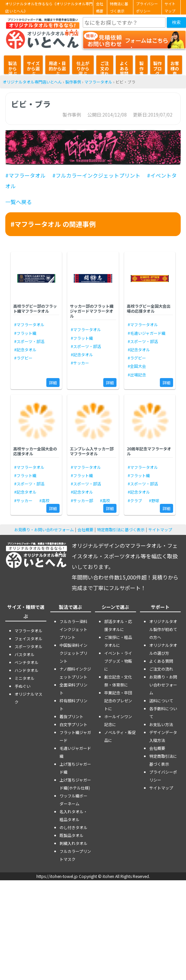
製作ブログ (158, 67)
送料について (161, 700)
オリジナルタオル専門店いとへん (32, 82)
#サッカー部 (82, 500)
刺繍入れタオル (73, 843)
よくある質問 (124, 67)
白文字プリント (73, 724)
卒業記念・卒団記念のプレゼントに (118, 700)
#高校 (45, 500)
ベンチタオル (26, 662)
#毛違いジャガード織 (147, 333)
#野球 (154, 500)
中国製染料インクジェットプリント (73, 653)
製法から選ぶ (13, 67)
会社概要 (100, 7)
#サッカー (80, 363)
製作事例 (141, 67)
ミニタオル (24, 678)
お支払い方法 (161, 724)
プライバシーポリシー (147, 7)
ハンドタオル (26, 670)
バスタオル (24, 654)
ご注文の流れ (105, 67)
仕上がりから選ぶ (83, 67)
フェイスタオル (28, 638)
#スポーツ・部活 (29, 341)
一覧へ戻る (19, 202)
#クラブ (135, 500)
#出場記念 (137, 375)
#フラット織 (25, 333)
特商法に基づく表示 (119, 7)
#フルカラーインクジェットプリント (96, 175)
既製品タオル (71, 835)
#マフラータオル (25, 175)
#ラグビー (23, 358)
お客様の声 (175, 67)
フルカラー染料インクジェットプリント (73, 629)
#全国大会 (137, 366)
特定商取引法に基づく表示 (121, 529)
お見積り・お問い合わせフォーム (44, 529)
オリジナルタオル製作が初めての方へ (163, 629)
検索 (176, 22)
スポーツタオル (28, 646)
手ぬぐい (23, 686)
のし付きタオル (73, 827)
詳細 (53, 383)
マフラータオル (98, 82)
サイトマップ (170, 7)
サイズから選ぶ (33, 67)
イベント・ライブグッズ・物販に (118, 661)
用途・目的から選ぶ (57, 67)
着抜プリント (71, 716)
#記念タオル (25, 350)
